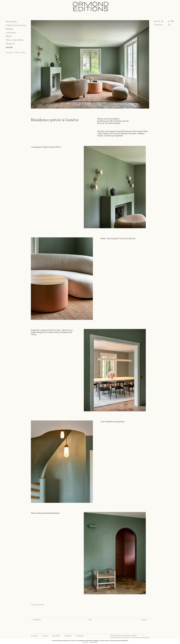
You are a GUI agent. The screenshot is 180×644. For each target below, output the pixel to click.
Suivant (144, 620)
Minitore (125, 131)
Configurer (85, 642)
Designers (10, 44)
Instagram (68, 636)
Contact (16, 52)
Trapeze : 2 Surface (104, 136)
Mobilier (9, 29)
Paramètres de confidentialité (120, 637)
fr (172, 21)
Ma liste (158, 21)
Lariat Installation (107, 422)
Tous (90, 620)
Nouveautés (11, 22)
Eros (68, 330)
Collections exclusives (16, 25)
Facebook (80, 636)
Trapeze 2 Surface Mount (51, 147)
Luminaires (11, 33)
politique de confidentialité (121, 641)
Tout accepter (94, 642)
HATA (56, 332)
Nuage (111, 131)
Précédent (37, 620)
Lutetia (43, 330)
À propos (9, 52)
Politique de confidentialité (140, 637)
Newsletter (56, 636)
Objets (9, 36)
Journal (9, 47)
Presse (23, 52)
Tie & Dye (114, 133)
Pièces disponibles (14, 40)
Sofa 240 (101, 131)
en (169, 21)
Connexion (158, 25)
